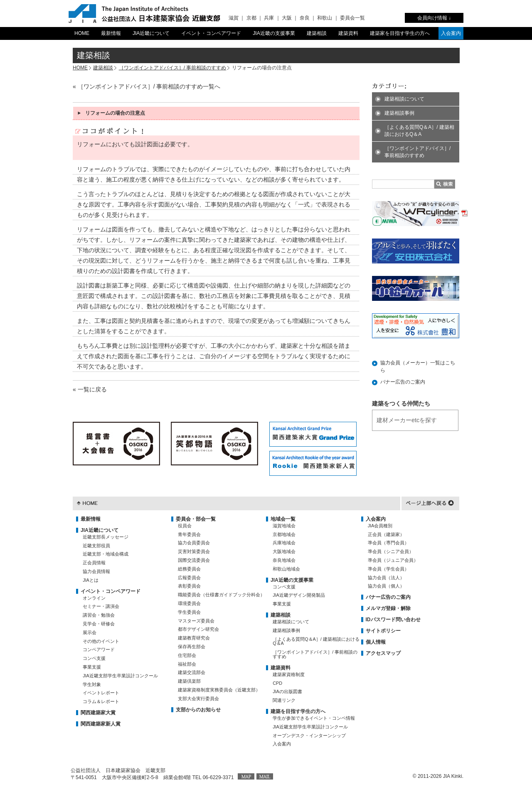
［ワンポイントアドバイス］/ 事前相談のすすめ (173, 68)
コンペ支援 (94, 658)
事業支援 (92, 667)
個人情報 (376, 642)
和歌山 (325, 18)
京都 (251, 18)
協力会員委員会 (194, 543)
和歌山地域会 (286, 569)
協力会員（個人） (386, 586)
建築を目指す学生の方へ (298, 711)
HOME (82, 33)
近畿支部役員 (96, 546)
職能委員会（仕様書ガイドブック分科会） (221, 595)
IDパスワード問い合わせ (393, 620)
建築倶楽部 (189, 681)
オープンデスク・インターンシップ (309, 735)
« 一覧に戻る (90, 389)
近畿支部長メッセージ (106, 537)
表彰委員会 (189, 586)
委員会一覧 (352, 18)
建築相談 (317, 33)
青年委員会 (189, 534)
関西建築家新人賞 (101, 724)
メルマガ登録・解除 (388, 608)
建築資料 (348, 33)
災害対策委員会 (194, 551)
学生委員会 (189, 612)
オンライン (94, 598)
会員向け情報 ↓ (434, 18)
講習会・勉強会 (99, 615)
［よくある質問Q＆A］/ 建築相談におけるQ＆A (419, 131)
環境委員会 (189, 603)
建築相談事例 (399, 113)
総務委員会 (189, 569)
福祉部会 (187, 664)
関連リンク (284, 700)
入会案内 (451, 33)
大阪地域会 (284, 551)
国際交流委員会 (194, 560)
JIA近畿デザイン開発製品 (299, 595)
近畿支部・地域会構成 (106, 554)
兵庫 (269, 18)
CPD (277, 683)
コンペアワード (99, 649)
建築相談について (404, 99)
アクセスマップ (383, 653)
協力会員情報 (96, 571)
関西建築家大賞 (98, 713)
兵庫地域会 (284, 543)
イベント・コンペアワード (211, 33)
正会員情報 (94, 563)
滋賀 (234, 18)
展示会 (90, 632)
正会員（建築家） (386, 534)
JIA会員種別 (380, 526)
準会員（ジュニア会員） (393, 560)
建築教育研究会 (194, 638)
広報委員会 (189, 578)
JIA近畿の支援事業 (274, 33)
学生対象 (92, 684)
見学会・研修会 (99, 624)
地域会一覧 (283, 519)
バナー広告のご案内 (403, 382)
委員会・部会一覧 (196, 519)
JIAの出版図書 (287, 691)
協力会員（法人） (386, 578)
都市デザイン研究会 (198, 629)
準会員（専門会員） (388, 543)
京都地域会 (284, 534)
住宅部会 (187, 655)
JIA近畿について (151, 33)
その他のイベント (101, 641)
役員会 (185, 526)
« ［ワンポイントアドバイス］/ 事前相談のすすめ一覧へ (147, 86)
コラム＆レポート (101, 701)
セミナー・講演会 (101, 606)
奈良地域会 (284, 560)
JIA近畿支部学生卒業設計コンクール (120, 676)
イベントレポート (101, 693)
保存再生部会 (192, 647)
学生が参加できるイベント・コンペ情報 (314, 718)
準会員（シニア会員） (391, 551)
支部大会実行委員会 (198, 699)
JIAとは (91, 580)
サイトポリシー (383, 631)
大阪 (287, 18)
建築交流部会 (192, 672)
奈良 (305, 18)
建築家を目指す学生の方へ (400, 33)
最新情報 (111, 33)
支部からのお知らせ (198, 710)
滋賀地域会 (284, 526)
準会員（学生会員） (388, 569)
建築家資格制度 (289, 674)
